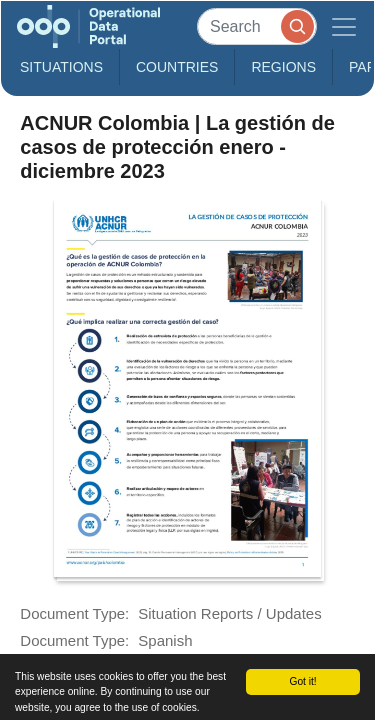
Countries (177, 67)
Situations (61, 67)
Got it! (302, 681)
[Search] (257, 26)
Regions (283, 67)
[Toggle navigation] (344, 26)
